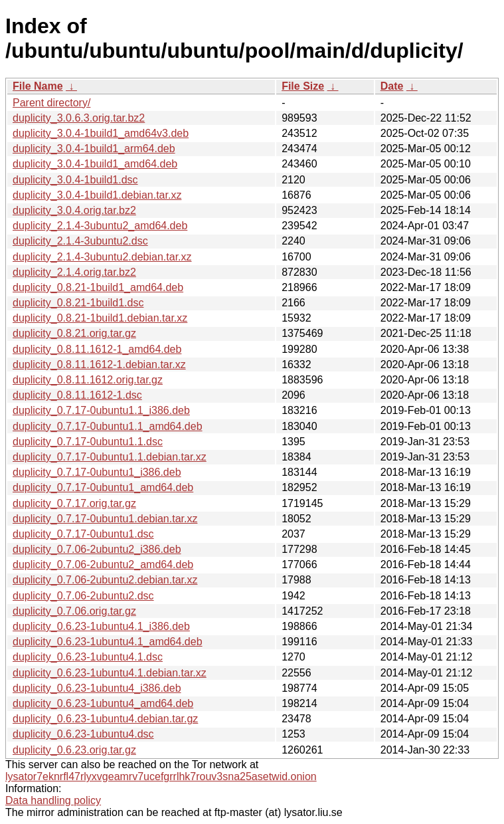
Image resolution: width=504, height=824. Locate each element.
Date (392, 86)
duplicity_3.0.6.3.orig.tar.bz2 (79, 118)
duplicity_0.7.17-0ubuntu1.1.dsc (88, 442)
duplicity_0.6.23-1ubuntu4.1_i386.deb (101, 626)
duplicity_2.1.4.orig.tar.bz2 (74, 272)
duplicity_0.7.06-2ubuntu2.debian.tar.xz (105, 580)
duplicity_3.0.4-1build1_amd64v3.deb (101, 133)
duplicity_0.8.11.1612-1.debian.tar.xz (99, 364)
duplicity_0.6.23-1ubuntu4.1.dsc (88, 657)
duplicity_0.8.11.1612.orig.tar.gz (88, 380)
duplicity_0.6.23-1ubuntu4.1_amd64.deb (108, 642)
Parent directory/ (51, 103)
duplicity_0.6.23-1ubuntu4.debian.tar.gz (105, 719)
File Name (38, 86)
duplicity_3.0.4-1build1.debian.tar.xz (97, 195)
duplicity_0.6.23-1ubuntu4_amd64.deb (103, 703)
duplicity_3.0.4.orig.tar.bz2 (74, 210)
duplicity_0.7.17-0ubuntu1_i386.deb (97, 472)
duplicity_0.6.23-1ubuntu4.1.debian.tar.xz (110, 673)
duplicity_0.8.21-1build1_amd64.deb (98, 287)
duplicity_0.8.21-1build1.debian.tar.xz (100, 318)
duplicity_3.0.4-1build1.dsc (75, 180)
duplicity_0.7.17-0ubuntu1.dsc (83, 534)
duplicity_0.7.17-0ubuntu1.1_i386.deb (101, 410)
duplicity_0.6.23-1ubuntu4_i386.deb (97, 688)
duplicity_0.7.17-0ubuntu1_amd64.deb (103, 487)
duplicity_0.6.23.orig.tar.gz (74, 750)
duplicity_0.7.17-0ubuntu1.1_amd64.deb (108, 426)
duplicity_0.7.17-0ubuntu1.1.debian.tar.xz (110, 457)
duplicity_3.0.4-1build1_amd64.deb (95, 164)
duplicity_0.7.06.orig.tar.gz (74, 611)
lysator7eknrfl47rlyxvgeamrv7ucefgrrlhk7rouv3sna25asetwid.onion (161, 776)
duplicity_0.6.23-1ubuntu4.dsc (83, 734)
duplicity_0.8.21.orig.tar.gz (74, 333)
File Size (303, 86)
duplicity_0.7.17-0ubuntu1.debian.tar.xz (105, 519)
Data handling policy (53, 800)
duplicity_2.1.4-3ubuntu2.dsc (80, 241)
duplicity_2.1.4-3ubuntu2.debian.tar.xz (102, 257)
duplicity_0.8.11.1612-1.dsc (77, 395)
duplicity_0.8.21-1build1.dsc (78, 303)
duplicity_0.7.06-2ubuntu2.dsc (83, 596)
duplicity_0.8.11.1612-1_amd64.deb (97, 349)
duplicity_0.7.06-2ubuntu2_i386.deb (97, 549)
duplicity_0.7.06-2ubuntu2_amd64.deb (103, 565)
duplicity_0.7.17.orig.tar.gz (74, 503)
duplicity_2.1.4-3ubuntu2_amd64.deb (100, 226)
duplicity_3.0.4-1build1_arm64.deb (94, 149)
